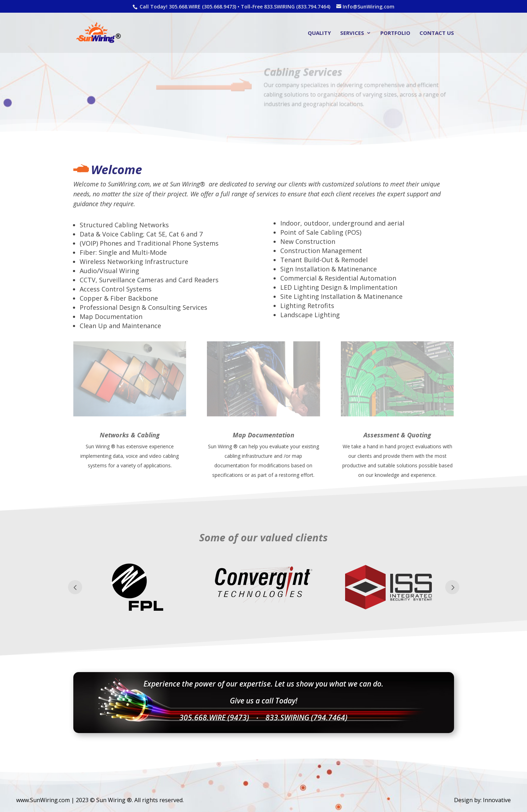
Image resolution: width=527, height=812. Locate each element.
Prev (75, 587)
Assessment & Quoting (397, 435)
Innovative (497, 800)
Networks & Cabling (130, 435)
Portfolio (395, 33)
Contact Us (437, 33)
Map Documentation (263, 435)
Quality (319, 33)
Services (352, 33)
